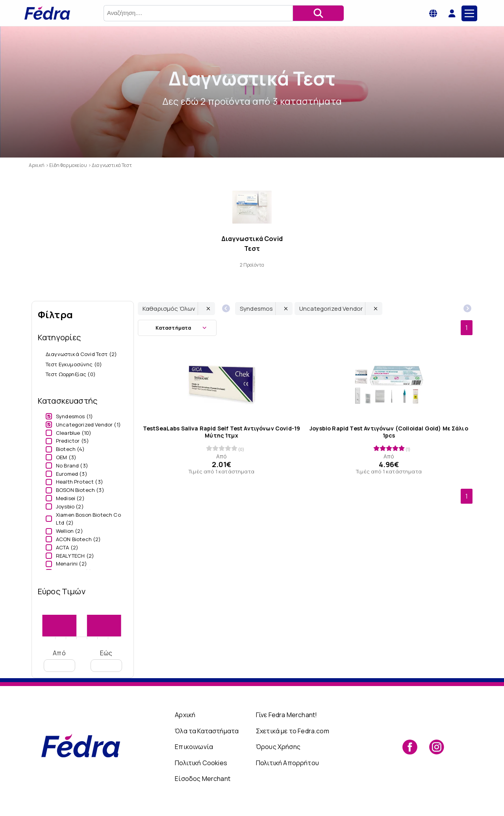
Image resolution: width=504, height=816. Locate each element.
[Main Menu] (469, 13)
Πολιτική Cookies (201, 763)
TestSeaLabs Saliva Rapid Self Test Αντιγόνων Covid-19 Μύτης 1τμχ (221, 432)
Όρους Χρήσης (278, 747)
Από (59, 660)
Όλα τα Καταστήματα (207, 731)
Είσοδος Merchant (203, 779)
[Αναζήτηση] (318, 13)
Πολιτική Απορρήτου (287, 763)
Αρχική (185, 715)
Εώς (106, 660)
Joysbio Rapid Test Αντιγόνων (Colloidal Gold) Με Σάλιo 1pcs (389, 432)
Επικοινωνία (194, 747)
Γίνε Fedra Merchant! (286, 715)
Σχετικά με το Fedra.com (293, 731)
